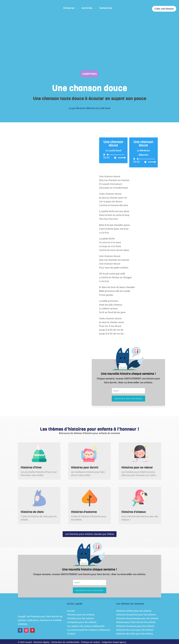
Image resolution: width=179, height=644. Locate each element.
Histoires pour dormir (85, 468)
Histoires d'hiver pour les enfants (134, 611)
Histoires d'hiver (31, 468)
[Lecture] (104, 155)
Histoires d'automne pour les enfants (136, 615)
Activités (87, 8)
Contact (71, 634)
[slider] (116, 155)
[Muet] (115, 158)
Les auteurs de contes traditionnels (86, 626)
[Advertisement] (89, 46)
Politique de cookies (91, 642)
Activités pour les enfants (80, 618)
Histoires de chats (32, 512)
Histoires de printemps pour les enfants (137, 618)
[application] (113, 156)
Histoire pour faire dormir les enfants (136, 622)
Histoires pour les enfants (81, 615)
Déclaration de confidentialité (65, 642)
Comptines (106, 8)
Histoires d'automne (84, 512)
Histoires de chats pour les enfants (135, 634)
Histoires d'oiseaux (134, 512)
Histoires (69, 8)
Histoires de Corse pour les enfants (135, 630)
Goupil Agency (119, 642)
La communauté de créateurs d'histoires (89, 630)
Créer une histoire (164, 9)
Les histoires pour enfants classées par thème (90, 534)
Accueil (71, 611)
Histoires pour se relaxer (137, 468)
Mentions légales (42, 642)
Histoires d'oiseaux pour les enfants (135, 626)
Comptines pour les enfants (82, 622)
